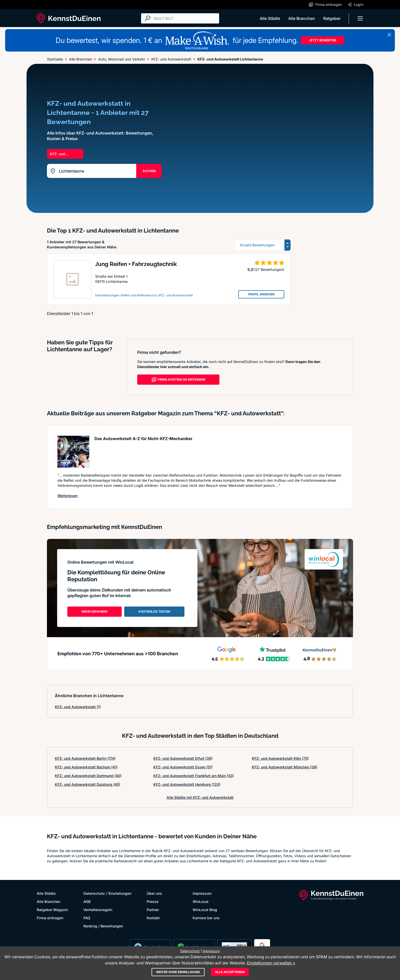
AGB (87, 902)
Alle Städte (270, 18)
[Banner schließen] (389, 35)
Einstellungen (120, 893)
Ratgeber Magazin (52, 910)
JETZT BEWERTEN (323, 40)
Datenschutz (94, 893)
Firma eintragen (50, 918)
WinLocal (201, 902)
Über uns (154, 893)
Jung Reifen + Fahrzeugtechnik (136, 264)
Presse (153, 902)
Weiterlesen (67, 496)
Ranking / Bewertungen (103, 926)
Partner (153, 910)
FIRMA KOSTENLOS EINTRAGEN (178, 380)
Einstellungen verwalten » (271, 963)
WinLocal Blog (205, 910)
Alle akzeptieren (230, 972)
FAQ (87, 918)
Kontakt (153, 918)
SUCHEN (149, 171)
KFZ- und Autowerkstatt (78, 707)
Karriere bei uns (206, 918)
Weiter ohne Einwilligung (178, 972)
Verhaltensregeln (98, 910)
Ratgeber (332, 18)
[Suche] (185, 18)
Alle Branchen (302, 18)
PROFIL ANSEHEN (261, 294)
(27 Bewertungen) (269, 269)
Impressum (202, 893)
